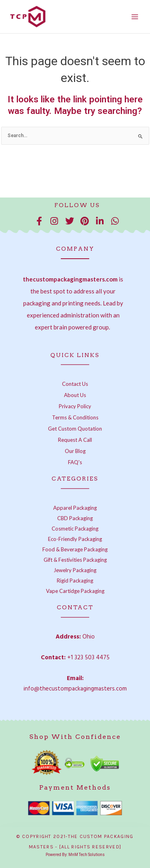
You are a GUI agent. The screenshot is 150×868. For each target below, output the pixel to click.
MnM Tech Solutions (87, 855)
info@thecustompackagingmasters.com (75, 689)
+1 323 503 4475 (88, 658)
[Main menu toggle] (135, 17)
